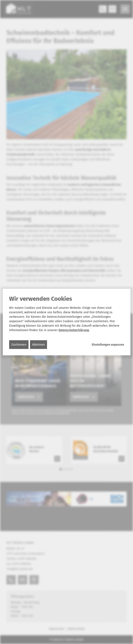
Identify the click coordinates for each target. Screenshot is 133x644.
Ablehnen (39, 344)
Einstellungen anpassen (108, 345)
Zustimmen (19, 344)
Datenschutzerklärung (74, 330)
